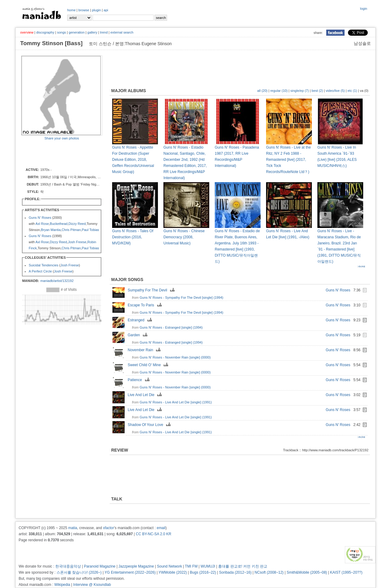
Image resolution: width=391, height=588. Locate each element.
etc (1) (352, 91)
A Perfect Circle (40, 271)
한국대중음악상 (68, 566)
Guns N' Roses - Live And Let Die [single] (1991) (176, 402)
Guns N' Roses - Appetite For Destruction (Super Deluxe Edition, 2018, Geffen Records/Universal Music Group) (133, 160)
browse (84, 10)
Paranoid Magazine (100, 566)
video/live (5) (335, 91)
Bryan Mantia (51, 230)
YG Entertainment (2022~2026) (130, 572)
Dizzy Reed (77, 224)
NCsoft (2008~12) (269, 572)
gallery (92, 32)
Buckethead (59, 224)
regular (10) (279, 91)
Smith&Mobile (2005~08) (307, 572)
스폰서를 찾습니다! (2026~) (79, 572)
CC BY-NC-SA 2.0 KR (153, 534)
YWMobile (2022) (173, 572)
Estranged (141, 320)
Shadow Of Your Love (150, 425)
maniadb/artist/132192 (57, 281)
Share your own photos (62, 138)
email (161, 528)
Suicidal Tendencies (44, 265)
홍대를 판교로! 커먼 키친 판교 (243, 566)
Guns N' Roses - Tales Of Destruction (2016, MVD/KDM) (133, 237)
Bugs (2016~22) (203, 572)
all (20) (262, 91)
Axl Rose (42, 224)
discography (45, 32)
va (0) (364, 91)
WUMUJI (208, 566)
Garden (138, 335)
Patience (139, 380)
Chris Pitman (71, 230)
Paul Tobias (91, 230)
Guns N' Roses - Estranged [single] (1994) (171, 327)
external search (122, 32)
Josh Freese (77, 242)
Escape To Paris (145, 305)
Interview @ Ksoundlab (92, 585)
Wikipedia (62, 585)
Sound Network (170, 566)
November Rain (145, 350)
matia (73, 528)
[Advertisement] (57, 153)
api (106, 10)
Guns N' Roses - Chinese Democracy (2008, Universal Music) (184, 237)
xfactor (108, 528)
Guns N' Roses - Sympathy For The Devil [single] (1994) (181, 298)
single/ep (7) (300, 91)
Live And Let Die (145, 395)
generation (77, 32)
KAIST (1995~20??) (346, 572)
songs (62, 32)
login (364, 9)
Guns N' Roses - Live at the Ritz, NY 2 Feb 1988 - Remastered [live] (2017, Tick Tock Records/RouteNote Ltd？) (288, 160)
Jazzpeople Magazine (136, 566)
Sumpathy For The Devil (152, 290)
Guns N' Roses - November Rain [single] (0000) (175, 357)
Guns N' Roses (40, 218)
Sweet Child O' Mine (149, 365)
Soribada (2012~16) (235, 572)
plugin (96, 10)
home (71, 10)
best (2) (317, 91)
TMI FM (191, 566)
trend (104, 32)
